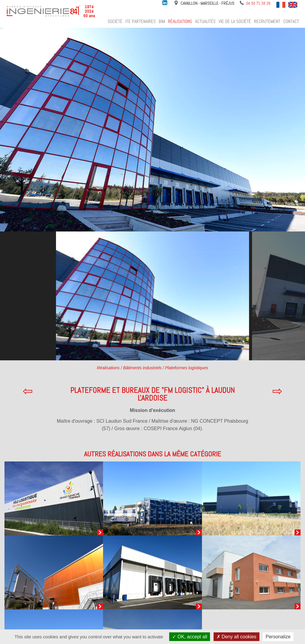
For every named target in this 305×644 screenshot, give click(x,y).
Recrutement (267, 21)
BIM (162, 21)
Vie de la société (235, 21)
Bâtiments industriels (142, 368)
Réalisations (180, 21)
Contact (291, 21)
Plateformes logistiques (187, 368)
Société (115, 21)
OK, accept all (190, 637)
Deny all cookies (236, 637)
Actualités (205, 21)
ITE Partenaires (141, 21)
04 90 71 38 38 (258, 3)
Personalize (278, 637)
